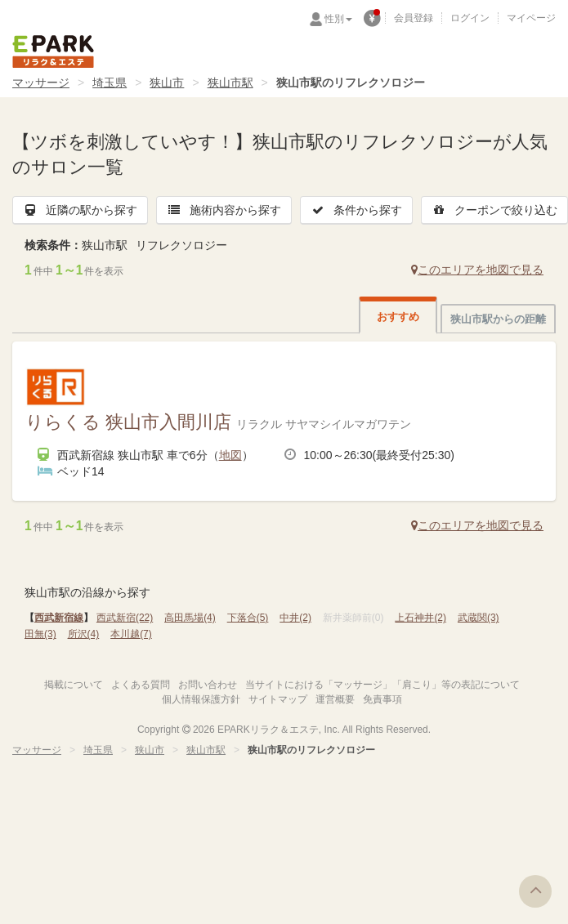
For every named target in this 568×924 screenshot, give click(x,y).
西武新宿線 (59, 618)
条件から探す (356, 210)
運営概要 (335, 699)
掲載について (74, 685)
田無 (40, 634)
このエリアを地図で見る (477, 270)
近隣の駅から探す (80, 210)
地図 (230, 455)
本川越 (131, 634)
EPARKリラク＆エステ (53, 51)
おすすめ (398, 317)
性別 (338, 19)
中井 (295, 618)
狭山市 (167, 83)
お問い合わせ (208, 685)
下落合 (248, 618)
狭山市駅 (230, 83)
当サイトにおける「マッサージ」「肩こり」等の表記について (382, 685)
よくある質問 (141, 685)
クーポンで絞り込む (494, 210)
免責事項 (382, 699)
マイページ (531, 18)
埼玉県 (110, 83)
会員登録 (414, 18)
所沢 (84, 634)
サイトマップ (278, 699)
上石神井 (420, 618)
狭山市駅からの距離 (498, 319)
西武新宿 (125, 618)
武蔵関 (479, 618)
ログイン (470, 18)
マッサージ (41, 83)
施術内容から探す (224, 210)
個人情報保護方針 (201, 699)
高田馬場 (190, 618)
